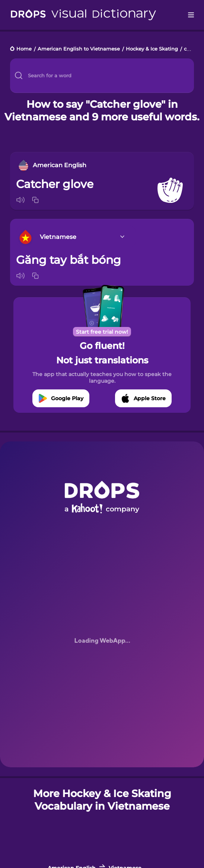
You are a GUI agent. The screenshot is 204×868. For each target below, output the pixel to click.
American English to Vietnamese (79, 49)
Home (24, 49)
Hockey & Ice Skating (152, 49)
